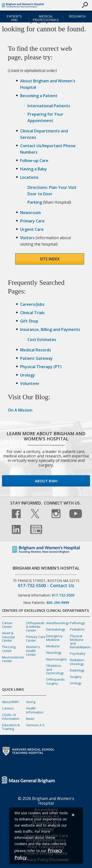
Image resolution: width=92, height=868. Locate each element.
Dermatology (56, 629)
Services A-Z (35, 725)
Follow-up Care (34, 161)
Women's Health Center (33, 651)
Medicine (53, 646)
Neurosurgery (57, 659)
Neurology (54, 652)
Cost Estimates (42, 340)
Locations (29, 177)
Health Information (35, 710)
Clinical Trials (32, 313)
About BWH (46, 481)
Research (78, 16)
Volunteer (30, 383)
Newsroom (30, 213)
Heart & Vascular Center (8, 637)
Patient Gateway (36, 358)
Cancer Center (7, 625)
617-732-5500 (32, 586)
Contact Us (62, 586)
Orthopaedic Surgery (55, 681)
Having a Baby (33, 169)
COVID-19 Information (11, 717)
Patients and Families (14, 20)
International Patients (49, 106)
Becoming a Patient (39, 96)
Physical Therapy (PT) (41, 367)
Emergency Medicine (54, 638)
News (30, 719)
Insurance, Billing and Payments (50, 329)
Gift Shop (29, 321)
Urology (28, 375)
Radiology (77, 670)
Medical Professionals (46, 18)
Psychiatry (78, 653)
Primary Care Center (36, 639)
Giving (31, 702)
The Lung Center (9, 649)
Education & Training (11, 727)
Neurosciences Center (13, 659)
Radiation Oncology (77, 662)
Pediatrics (77, 629)
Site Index (50, 259)
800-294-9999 (58, 603)
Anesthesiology (58, 623)
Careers (8, 708)
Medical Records (36, 350)
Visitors (27, 238)
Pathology (77, 623)
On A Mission (20, 410)
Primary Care (32, 221)
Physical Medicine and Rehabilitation (80, 642)
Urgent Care (32, 229)
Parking (35, 202)
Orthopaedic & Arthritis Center (35, 627)
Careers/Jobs (32, 304)
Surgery (76, 677)
